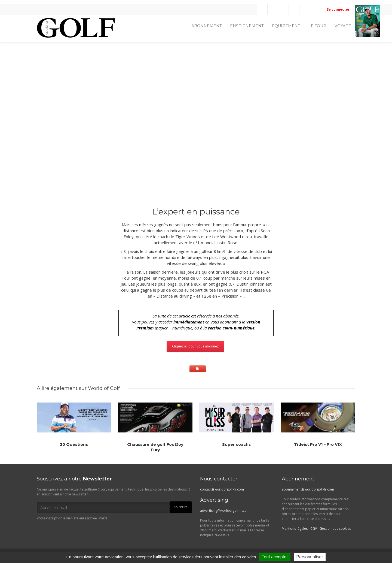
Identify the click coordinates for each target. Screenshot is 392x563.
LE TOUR (317, 26)
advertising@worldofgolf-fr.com (225, 511)
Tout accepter (275, 557)
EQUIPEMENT (286, 26)
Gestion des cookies (335, 529)
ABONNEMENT (206, 26)
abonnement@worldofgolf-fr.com (308, 489)
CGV (314, 529)
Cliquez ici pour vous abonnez (195, 346)
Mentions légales (295, 529)
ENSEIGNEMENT (247, 26)
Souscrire (181, 507)
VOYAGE (343, 26)
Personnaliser (310, 557)
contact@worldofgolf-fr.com (222, 489)
